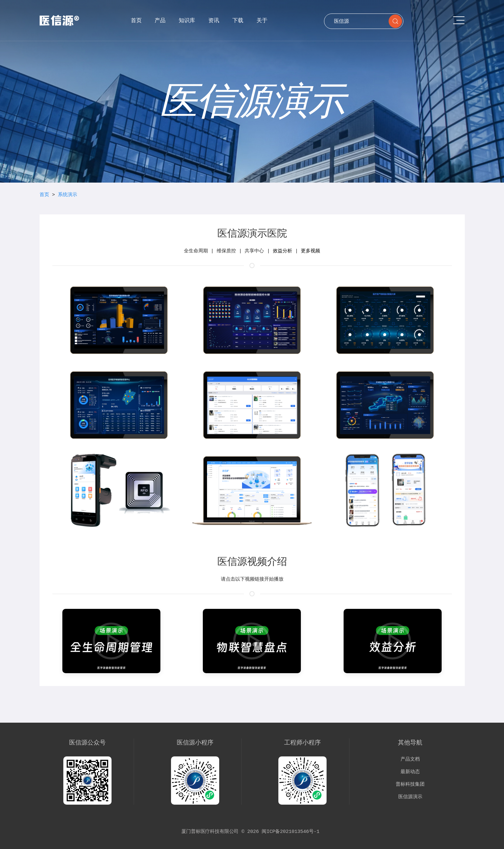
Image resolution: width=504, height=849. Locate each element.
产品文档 (410, 759)
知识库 (187, 20)
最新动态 (410, 772)
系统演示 (67, 195)
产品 (160, 20)
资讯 (214, 20)
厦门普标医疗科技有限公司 (210, 832)
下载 (238, 20)
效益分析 (283, 251)
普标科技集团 (410, 784)
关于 (262, 20)
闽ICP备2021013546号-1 (291, 832)
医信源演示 (410, 797)
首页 (136, 20)
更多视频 (310, 251)
